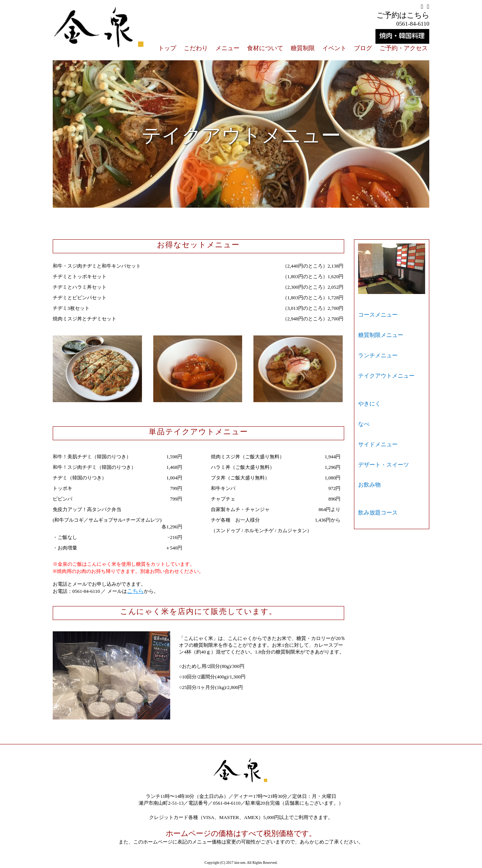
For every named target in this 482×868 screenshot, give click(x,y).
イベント (334, 48)
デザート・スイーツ (380, 391)
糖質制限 (303, 48)
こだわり (196, 48)
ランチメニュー (375, 331)
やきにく (368, 360)
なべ (363, 370)
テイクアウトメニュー (383, 342)
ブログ (363, 48)
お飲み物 (368, 402)
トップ (167, 48)
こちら (134, 591)
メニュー (227, 48)
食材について (265, 48)
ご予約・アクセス (404, 48)
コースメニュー (375, 310)
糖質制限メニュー (378, 321)
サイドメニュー (375, 381)
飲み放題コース (375, 420)
